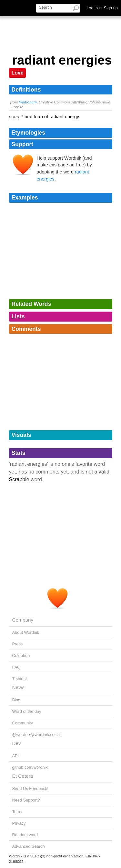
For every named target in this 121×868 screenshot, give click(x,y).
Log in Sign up (102, 8)
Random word (25, 835)
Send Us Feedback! (30, 788)
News (18, 687)
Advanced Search (29, 846)
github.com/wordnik (30, 767)
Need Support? (26, 800)
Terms (18, 812)
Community (23, 723)
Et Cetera (23, 776)
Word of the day (27, 711)
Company (23, 620)
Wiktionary (28, 102)
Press (18, 644)
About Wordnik (26, 632)
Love (18, 73)
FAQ (16, 667)
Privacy (19, 823)
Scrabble (19, 479)
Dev (17, 743)
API (16, 756)
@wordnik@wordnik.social (36, 735)
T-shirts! (20, 679)
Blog (16, 700)
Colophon (21, 655)
